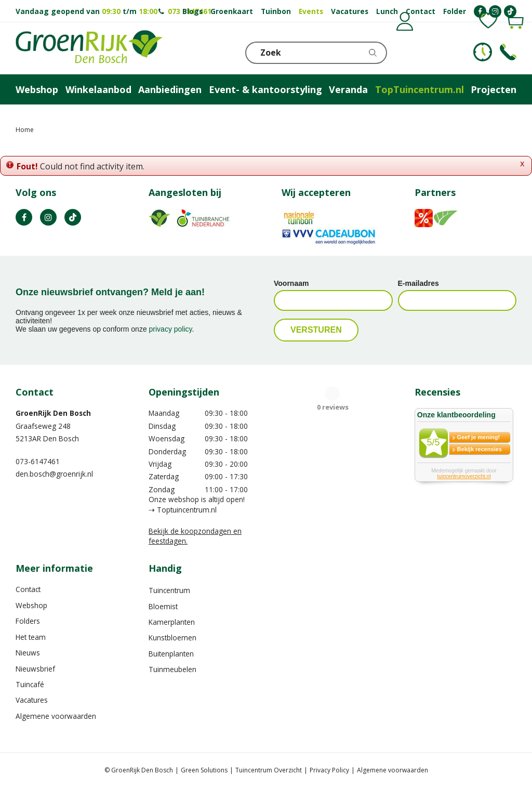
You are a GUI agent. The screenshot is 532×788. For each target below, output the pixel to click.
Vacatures (32, 700)
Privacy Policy (329, 770)
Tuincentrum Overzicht (269, 770)
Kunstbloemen (172, 638)
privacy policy (171, 329)
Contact (28, 589)
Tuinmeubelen (172, 669)
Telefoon (508, 52)
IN (48, 217)
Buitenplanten (171, 654)
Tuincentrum (169, 590)
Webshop (31, 605)
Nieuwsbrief (35, 669)
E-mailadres (418, 283)
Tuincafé (30, 684)
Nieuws (28, 653)
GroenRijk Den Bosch (53, 413)
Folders (28, 621)
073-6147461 (38, 461)
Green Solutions (204, 770)
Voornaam (291, 283)
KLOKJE (483, 52)
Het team (31, 637)
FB (24, 217)
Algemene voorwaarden (56, 716)
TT (73, 217)
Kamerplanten (172, 622)
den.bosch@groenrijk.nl (54, 474)
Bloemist (163, 606)
